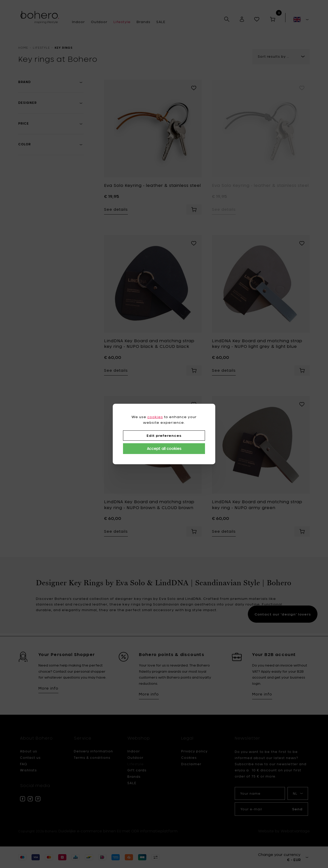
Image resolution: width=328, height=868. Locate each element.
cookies (155, 417)
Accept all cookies (164, 448)
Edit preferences (164, 436)
